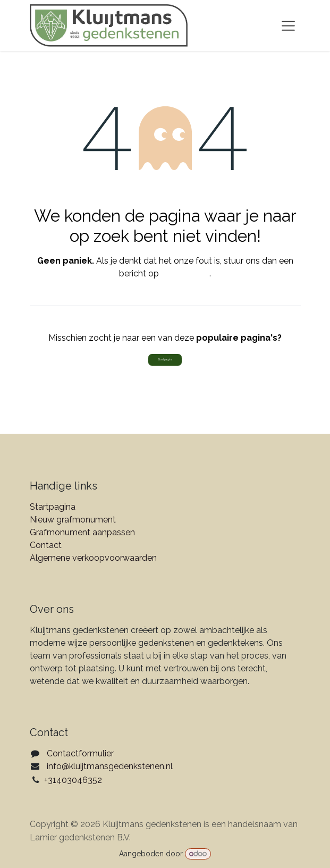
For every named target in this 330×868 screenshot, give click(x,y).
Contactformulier (80, 753)
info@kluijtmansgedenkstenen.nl (110, 766)
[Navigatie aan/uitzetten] (288, 26)
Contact (46, 545)
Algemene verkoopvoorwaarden (93, 558)
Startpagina (165, 359)
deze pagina (185, 273)
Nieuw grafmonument (73, 520)
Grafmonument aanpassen (82, 532)
